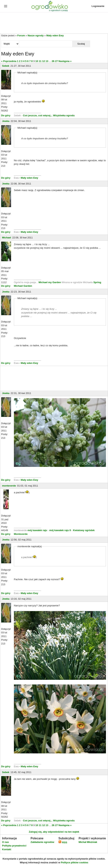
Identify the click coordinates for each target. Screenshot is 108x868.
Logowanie (98, 6)
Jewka (6, 121)
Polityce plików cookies (75, 862)
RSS (63, 842)
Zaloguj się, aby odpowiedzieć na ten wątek (54, 832)
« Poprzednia (9, 61)
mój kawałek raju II (60, 530)
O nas (5, 842)
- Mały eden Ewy (29, 178)
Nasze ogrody (36, 35)
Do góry (6, 115)
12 (43, 61)
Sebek (6, 66)
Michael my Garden (50, 282)
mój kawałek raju (37, 530)
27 (56, 61)
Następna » (65, 61)
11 (40, 61)
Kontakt (7, 849)
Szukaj (81, 44)
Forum (21, 35)
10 (37, 61)
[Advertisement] (54, 23)
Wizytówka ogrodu (64, 115)
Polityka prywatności (14, 846)
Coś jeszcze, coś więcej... (38, 115)
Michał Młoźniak (88, 842)
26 (53, 61)
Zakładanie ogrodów (42, 842)
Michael (7, 238)
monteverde (9, 486)
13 (47, 61)
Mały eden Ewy (55, 35)
